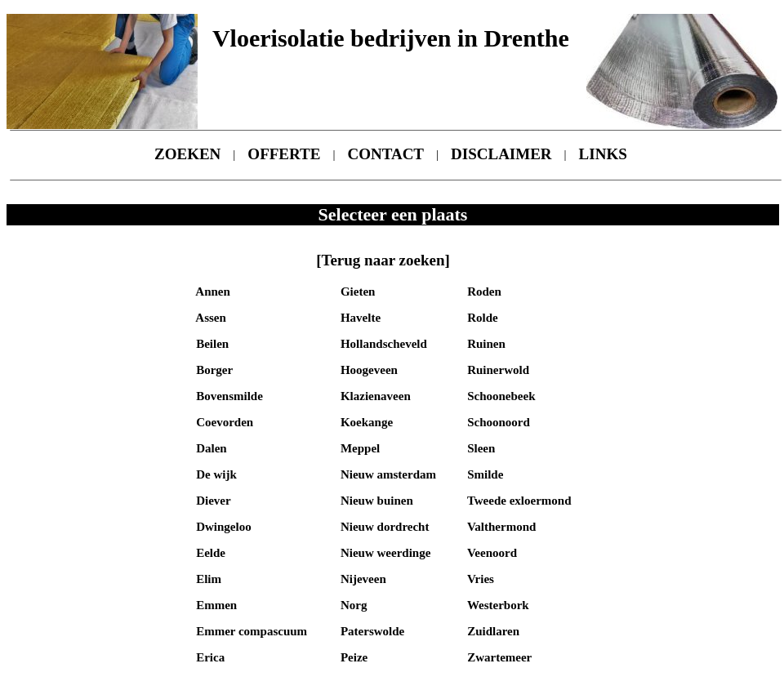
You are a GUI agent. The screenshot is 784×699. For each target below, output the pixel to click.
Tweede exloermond (517, 501)
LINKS (603, 154)
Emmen (215, 605)
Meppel (359, 448)
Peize (352, 657)
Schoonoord (497, 422)
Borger (213, 370)
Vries (479, 579)
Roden (482, 292)
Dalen (209, 448)
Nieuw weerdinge (384, 553)
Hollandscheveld (382, 344)
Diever (212, 501)
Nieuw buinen (375, 501)
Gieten (356, 292)
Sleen (479, 448)
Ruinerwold (497, 370)
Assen (209, 318)
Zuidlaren (492, 631)
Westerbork (496, 605)
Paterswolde (371, 631)
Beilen (211, 344)
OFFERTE (284, 154)
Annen (211, 292)
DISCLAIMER (501, 154)
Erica (209, 657)
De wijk (214, 474)
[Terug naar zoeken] (383, 260)
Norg (352, 605)
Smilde (483, 474)
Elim (207, 579)
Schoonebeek (499, 396)
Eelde (209, 553)
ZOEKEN (187, 154)
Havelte (359, 318)
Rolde (481, 318)
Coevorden (223, 422)
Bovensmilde (227, 396)
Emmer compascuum (250, 631)
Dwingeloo (222, 527)
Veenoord (490, 553)
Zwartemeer (498, 657)
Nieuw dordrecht (383, 527)
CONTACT (385, 154)
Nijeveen (362, 579)
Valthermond (500, 527)
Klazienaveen (374, 396)
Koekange (365, 422)
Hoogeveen (367, 370)
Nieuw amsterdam (387, 474)
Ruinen (484, 344)
